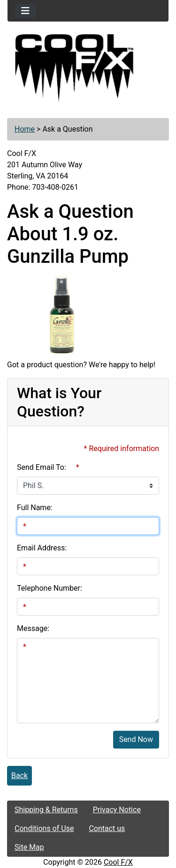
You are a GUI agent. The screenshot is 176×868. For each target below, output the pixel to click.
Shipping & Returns (46, 810)
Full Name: (35, 508)
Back (19, 775)
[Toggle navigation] (25, 11)
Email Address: (42, 548)
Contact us (107, 828)
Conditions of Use (44, 828)
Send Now (136, 739)
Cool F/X (118, 862)
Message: (33, 628)
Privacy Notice (117, 810)
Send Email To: (42, 467)
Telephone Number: (50, 588)
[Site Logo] (88, 68)
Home (25, 129)
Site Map (29, 847)
